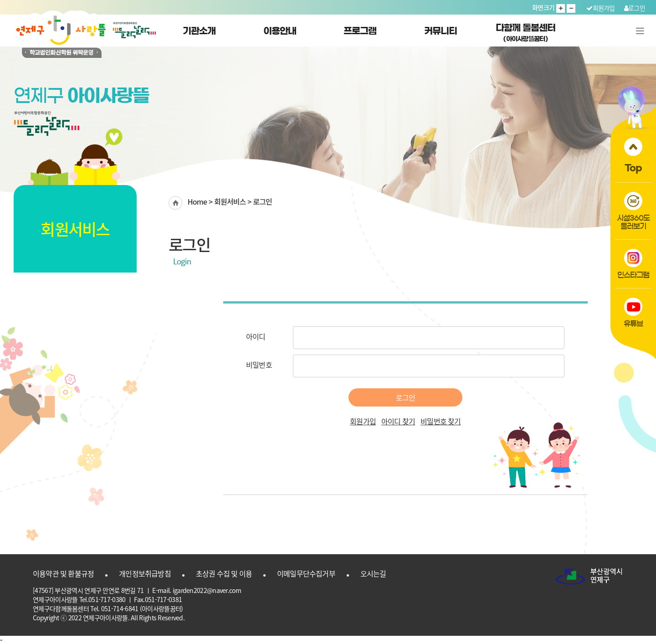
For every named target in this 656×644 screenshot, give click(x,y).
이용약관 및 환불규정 (63, 573)
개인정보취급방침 (145, 573)
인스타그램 (633, 264)
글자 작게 (571, 8)
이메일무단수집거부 (306, 573)
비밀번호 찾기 (441, 421)
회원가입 (601, 8)
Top (633, 155)
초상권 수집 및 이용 (224, 573)
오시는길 (373, 573)
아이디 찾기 (398, 421)
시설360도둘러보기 (633, 211)
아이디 (256, 336)
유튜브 (633, 312)
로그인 (635, 8)
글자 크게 (561, 8)
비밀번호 (259, 365)
